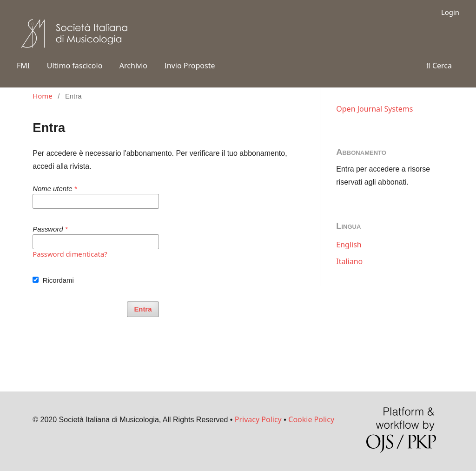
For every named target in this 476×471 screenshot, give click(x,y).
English (349, 245)
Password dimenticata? (70, 254)
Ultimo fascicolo (75, 66)
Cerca (439, 66)
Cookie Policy (311, 419)
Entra (143, 309)
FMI (23, 66)
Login (450, 12)
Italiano (349, 261)
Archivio (133, 66)
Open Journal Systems (374, 109)
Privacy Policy (258, 419)
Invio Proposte (189, 66)
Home (42, 96)
